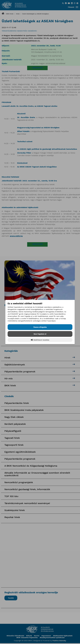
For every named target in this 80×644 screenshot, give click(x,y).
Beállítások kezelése (40, 340)
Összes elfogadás (40, 327)
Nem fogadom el (40, 334)
